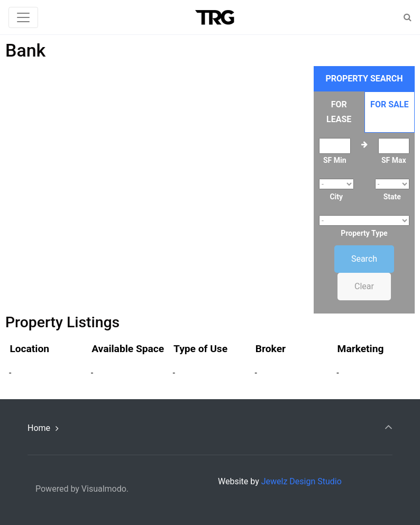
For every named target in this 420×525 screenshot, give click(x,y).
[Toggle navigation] (23, 17)
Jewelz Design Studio (302, 481)
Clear (364, 286)
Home (39, 428)
